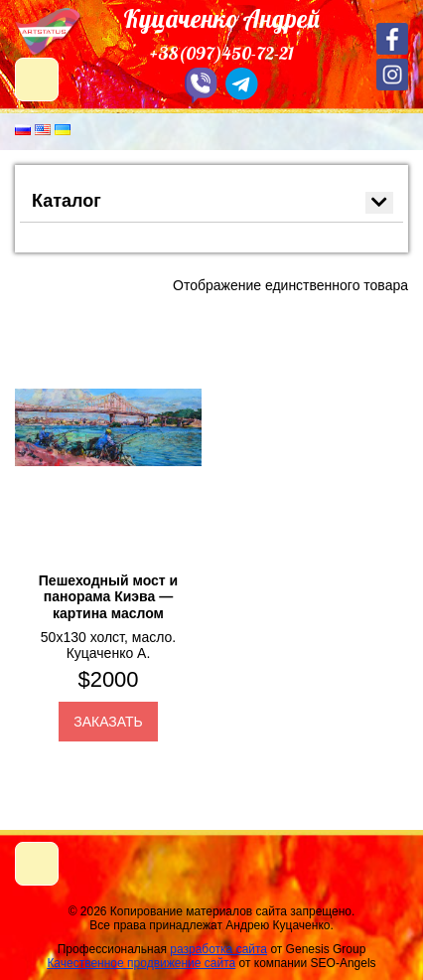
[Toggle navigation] (37, 864)
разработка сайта (218, 949)
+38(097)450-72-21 (222, 53)
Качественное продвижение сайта (141, 963)
